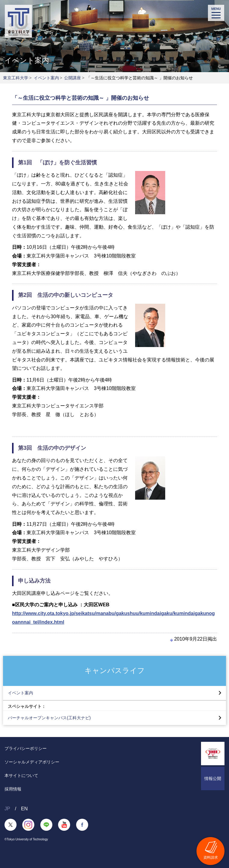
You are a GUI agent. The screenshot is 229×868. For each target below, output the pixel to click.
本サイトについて (21, 775)
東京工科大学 (16, 78)
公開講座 (73, 78)
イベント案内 (46, 78)
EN (24, 809)
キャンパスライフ (115, 670)
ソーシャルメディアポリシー (32, 762)
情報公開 (213, 778)
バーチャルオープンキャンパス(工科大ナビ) (49, 718)
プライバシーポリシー (26, 748)
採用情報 (13, 789)
